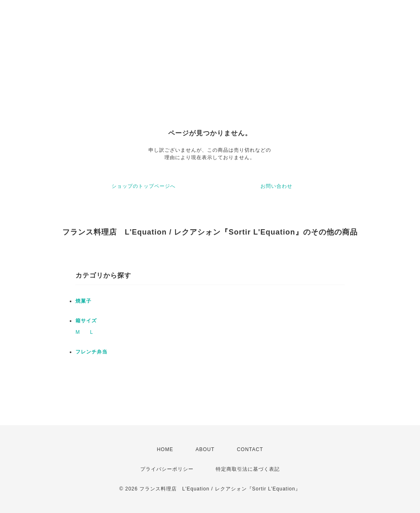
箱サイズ (86, 321)
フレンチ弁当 (91, 352)
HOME (165, 449)
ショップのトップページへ (144, 186)
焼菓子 (83, 301)
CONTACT (250, 449)
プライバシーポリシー (167, 469)
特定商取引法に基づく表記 (248, 469)
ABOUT (205, 449)
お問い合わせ (276, 186)
